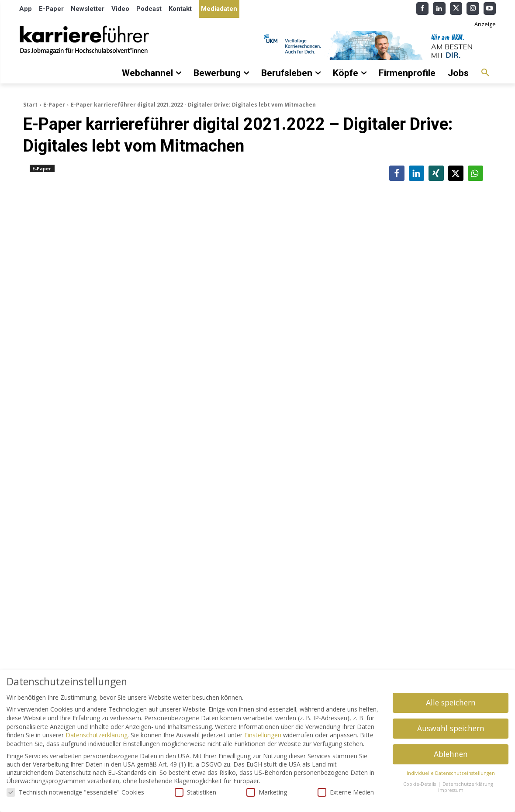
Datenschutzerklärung (97, 735)
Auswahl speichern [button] (451, 728)
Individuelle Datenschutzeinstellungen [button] (451, 773)
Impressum (451, 790)
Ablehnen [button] (451, 754)
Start (30, 105)
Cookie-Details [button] (420, 784)
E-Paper (54, 105)
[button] (485, 73)
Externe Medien (346, 792)
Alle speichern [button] (451, 702)
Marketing (267, 792)
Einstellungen (263, 735)
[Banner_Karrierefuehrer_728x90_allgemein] (377, 46)
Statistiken (195, 792)
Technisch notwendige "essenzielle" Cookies (75, 792)
